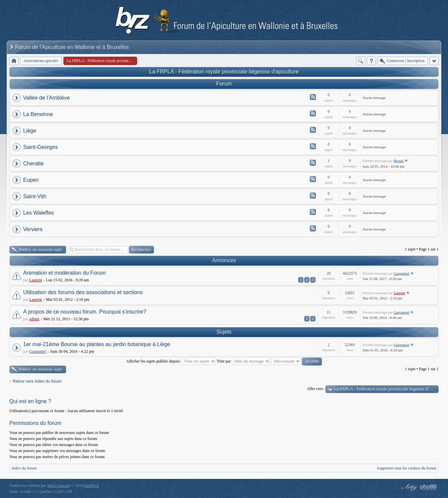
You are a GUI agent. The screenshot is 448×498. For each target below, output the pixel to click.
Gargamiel (401, 273)
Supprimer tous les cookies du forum (407, 468)
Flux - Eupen (313, 179)
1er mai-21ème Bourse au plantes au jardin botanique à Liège (97, 344)
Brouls (399, 161)
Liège (30, 131)
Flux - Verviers (313, 228)
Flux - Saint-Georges (313, 146)
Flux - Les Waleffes (313, 212)
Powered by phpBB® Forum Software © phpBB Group (429, 487)
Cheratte (33, 163)
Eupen (31, 180)
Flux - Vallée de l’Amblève (313, 97)
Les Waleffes (39, 213)
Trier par (244, 361)
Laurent (35, 280)
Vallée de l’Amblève (46, 98)
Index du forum (24, 468)
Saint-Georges (40, 147)
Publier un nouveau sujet (40, 249)
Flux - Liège (313, 130)
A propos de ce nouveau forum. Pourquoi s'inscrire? (85, 312)
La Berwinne (38, 114)
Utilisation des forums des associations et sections (83, 292)
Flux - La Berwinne (313, 113)
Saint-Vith (35, 196)
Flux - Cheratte (313, 163)
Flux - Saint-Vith (313, 196)
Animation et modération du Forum (64, 273)
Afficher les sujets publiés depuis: (171, 361)
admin (34, 319)
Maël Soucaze (59, 486)
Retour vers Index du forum (37, 381)
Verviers (33, 229)
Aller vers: (315, 389)
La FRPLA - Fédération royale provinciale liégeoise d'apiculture (224, 72)
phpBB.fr (92, 486)
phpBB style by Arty (408, 487)
